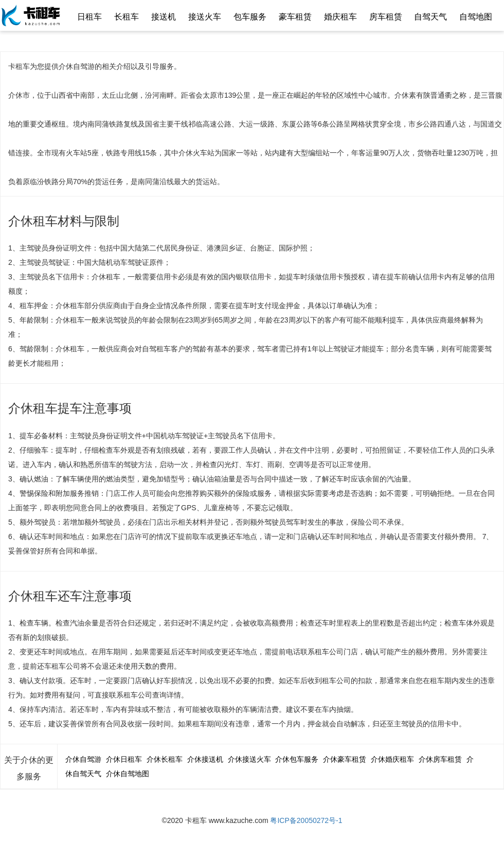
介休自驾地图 (128, 774)
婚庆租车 (340, 17)
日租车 (89, 17)
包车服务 (250, 17)
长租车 (127, 17)
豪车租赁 (295, 17)
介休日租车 (124, 759)
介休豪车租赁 (345, 759)
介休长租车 (165, 759)
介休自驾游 (83, 759)
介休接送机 (205, 759)
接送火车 (205, 17)
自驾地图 (476, 17)
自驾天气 (430, 17)
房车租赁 (386, 17)
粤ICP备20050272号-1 (306, 820)
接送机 (164, 17)
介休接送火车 (249, 759)
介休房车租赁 (440, 759)
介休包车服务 (297, 759)
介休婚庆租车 (392, 759)
